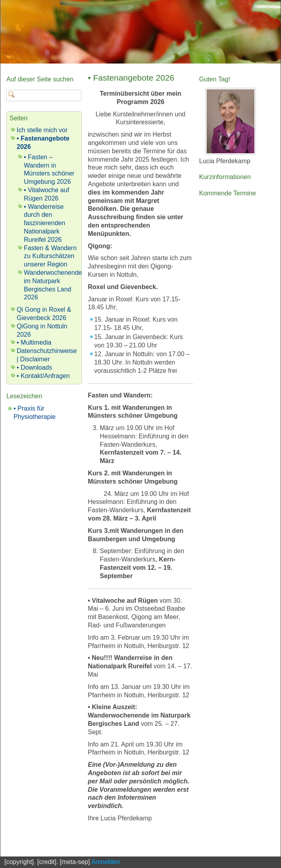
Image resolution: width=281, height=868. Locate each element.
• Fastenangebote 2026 (131, 78)
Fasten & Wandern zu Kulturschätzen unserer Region (50, 256)
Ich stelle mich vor (42, 130)
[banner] (140, 32)
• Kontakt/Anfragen (43, 376)
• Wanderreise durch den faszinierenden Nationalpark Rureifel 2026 (45, 223)
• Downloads (34, 367)
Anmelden (106, 862)
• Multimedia (34, 342)
